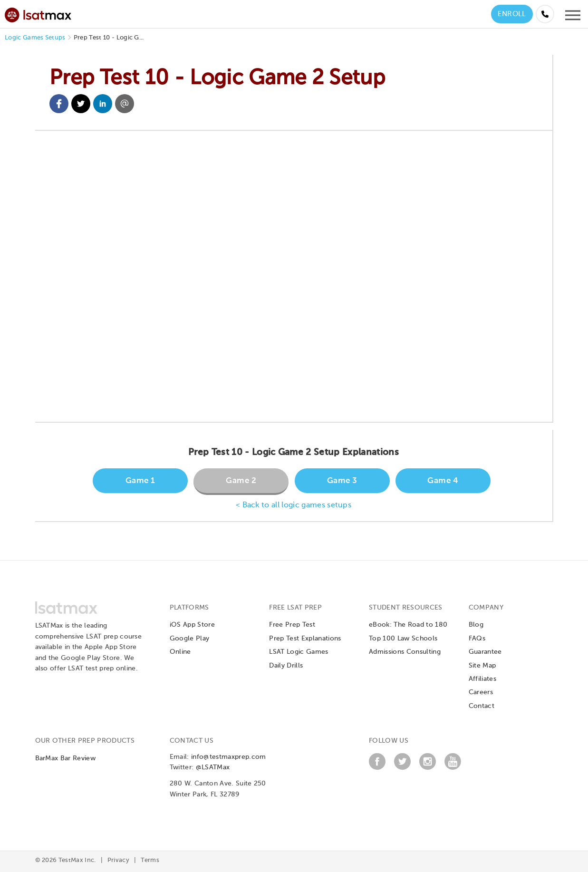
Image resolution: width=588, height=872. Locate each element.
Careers (481, 692)
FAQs (477, 639)
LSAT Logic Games (299, 652)
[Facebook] (377, 768)
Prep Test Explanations (305, 639)
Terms (150, 860)
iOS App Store (192, 625)
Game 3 (342, 481)
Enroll (512, 14)
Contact (482, 706)
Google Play (190, 639)
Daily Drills (286, 666)
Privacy (118, 860)
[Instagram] (428, 768)
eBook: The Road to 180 (408, 625)
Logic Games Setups (35, 38)
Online (180, 652)
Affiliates (482, 679)
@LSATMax (213, 767)
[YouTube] (453, 768)
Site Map (482, 666)
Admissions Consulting (405, 652)
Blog (476, 625)
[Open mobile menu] (573, 18)
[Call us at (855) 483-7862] (545, 14)
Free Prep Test (292, 625)
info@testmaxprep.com (228, 757)
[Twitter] (402, 768)
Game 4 (443, 481)
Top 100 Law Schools (403, 639)
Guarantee (485, 652)
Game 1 (140, 481)
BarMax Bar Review (65, 758)
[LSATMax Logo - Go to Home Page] (38, 14)
